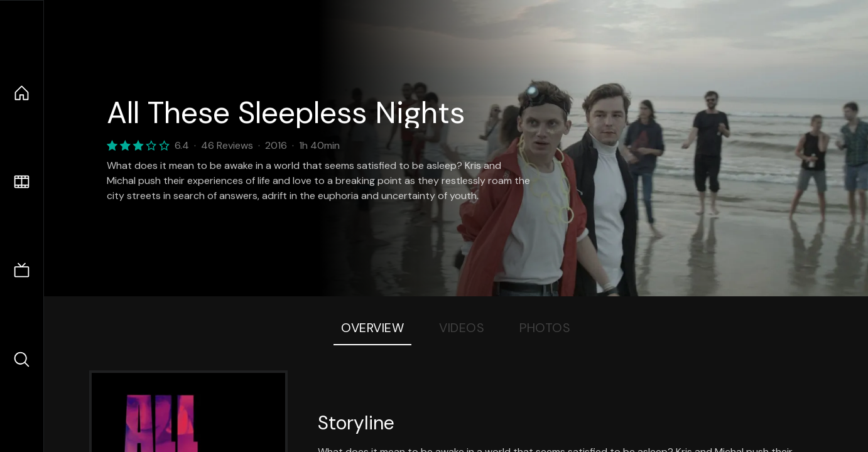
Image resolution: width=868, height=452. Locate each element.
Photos (545, 328)
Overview (372, 328)
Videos (462, 328)
